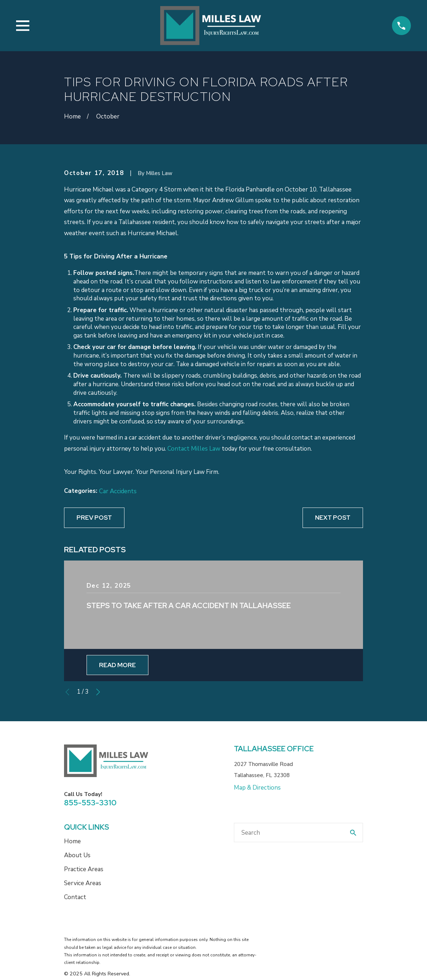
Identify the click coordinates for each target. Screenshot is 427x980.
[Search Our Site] (353, 833)
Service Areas (83, 883)
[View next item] (98, 692)
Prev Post (94, 518)
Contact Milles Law (194, 449)
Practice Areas (84, 869)
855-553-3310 (90, 802)
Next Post (333, 518)
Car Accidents (118, 491)
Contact (75, 897)
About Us (77, 855)
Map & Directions (257, 788)
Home (72, 841)
